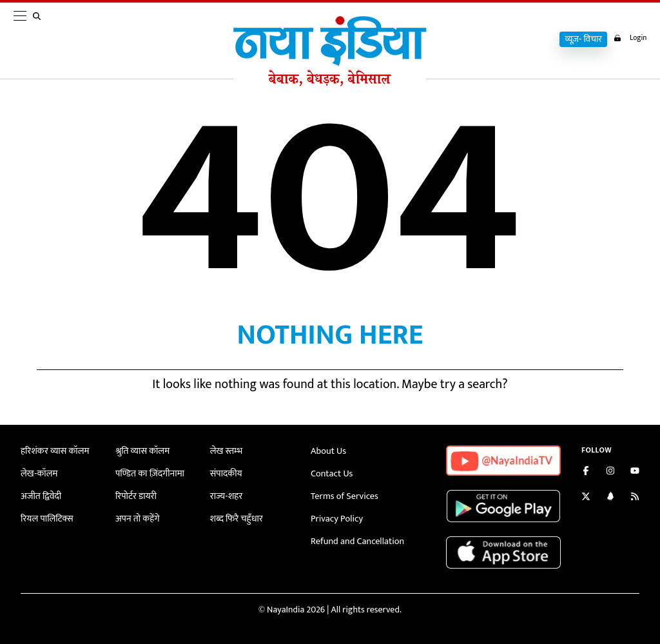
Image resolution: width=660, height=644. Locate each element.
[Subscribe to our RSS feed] (635, 498)
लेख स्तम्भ (226, 451)
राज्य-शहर (226, 494)
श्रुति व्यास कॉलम (142, 451)
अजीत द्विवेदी (41, 494)
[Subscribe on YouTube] (635, 472)
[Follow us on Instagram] (610, 472)
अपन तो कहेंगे (137, 516)
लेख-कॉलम (39, 473)
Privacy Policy (336, 516)
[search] (39, 40)
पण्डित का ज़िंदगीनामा (149, 473)
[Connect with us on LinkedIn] (610, 498)
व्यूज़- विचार (579, 39)
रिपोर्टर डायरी (136, 494)
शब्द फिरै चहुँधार (236, 516)
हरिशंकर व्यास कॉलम (54, 451)
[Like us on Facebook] (586, 472)
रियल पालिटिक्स (46, 516)
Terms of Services (344, 494)
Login (628, 38)
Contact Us (331, 473)
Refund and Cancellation (356, 537)
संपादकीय (226, 473)
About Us (328, 451)
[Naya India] (330, 83)
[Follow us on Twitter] (586, 498)
